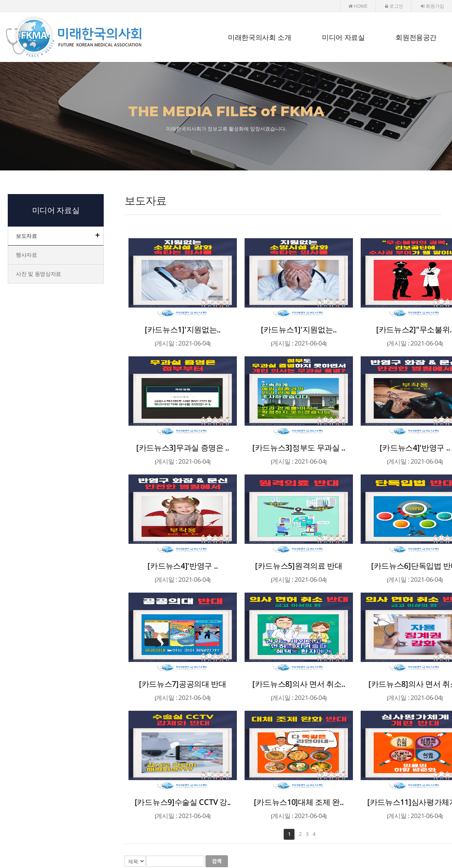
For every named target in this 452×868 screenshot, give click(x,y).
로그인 (394, 6)
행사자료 (27, 255)
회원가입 (432, 6)
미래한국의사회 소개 (259, 38)
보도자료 (27, 236)
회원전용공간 (416, 38)
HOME (358, 6)
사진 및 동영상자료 (39, 274)
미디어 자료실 (343, 38)
